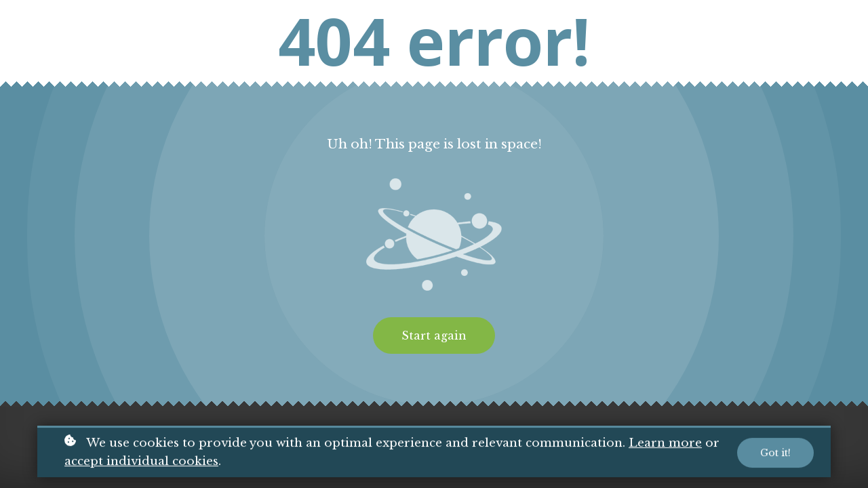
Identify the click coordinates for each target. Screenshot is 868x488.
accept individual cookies (141, 463)
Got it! (775, 454)
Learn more (665, 445)
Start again (434, 335)
